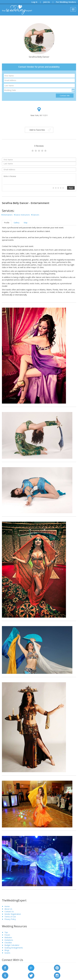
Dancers (36, 215)
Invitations (9, 940)
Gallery (17, 223)
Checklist (8, 943)
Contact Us (9, 911)
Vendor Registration (13, 914)
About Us (8, 909)
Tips (6, 932)
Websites (8, 937)
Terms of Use (10, 917)
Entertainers (8, 215)
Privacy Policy (10, 919)
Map (26, 223)
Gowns (7, 953)
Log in (34, 2)
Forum (7, 935)
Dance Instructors (22, 215)
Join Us (47, 2)
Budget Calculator (12, 945)
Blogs (7, 950)
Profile (7, 223)
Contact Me (65, 96)
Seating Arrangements (14, 948)
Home (7, 906)
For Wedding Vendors (66, 2)
